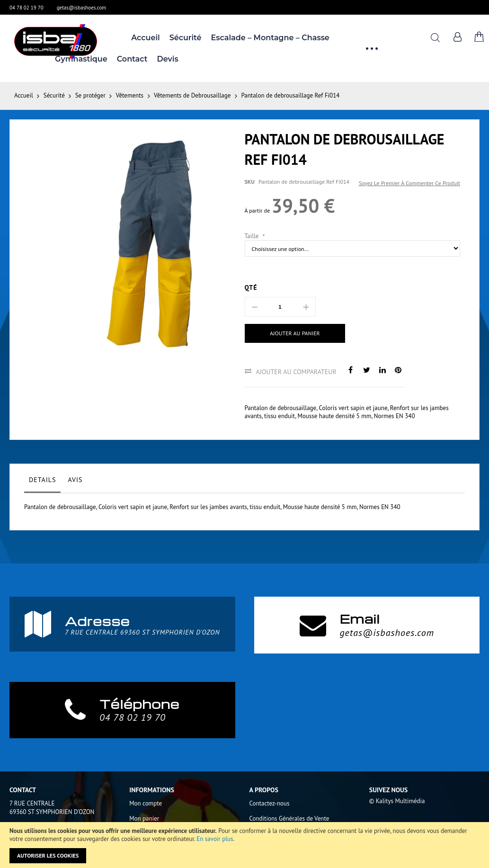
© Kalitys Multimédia (397, 801)
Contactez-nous (270, 803)
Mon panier (144, 819)
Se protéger (90, 95)
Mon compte (146, 803)
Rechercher (435, 38)
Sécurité (54, 95)
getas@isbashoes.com (82, 8)
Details (42, 480)
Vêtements (130, 95)
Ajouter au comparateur (296, 372)
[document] (244, 845)
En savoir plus (215, 839)
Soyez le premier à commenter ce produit (409, 183)
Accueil (24, 95)
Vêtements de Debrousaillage (192, 95)
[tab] (42, 482)
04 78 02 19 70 (27, 8)
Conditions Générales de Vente (289, 819)
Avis (75, 480)
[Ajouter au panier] (295, 333)
